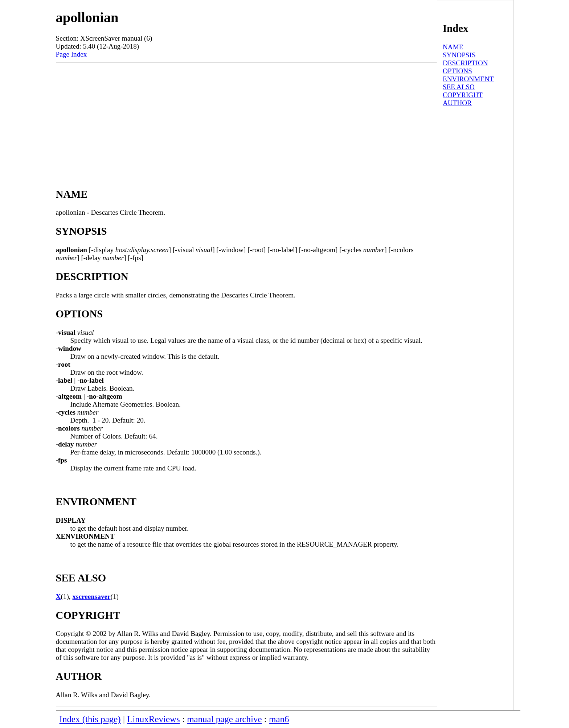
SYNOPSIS (459, 55)
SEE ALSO (459, 87)
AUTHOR (457, 103)
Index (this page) (90, 719)
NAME (453, 47)
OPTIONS (457, 71)
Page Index (71, 54)
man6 (279, 719)
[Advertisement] (246, 117)
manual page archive (224, 719)
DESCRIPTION (465, 63)
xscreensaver (91, 597)
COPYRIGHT (463, 95)
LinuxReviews (153, 719)
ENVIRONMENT (468, 79)
